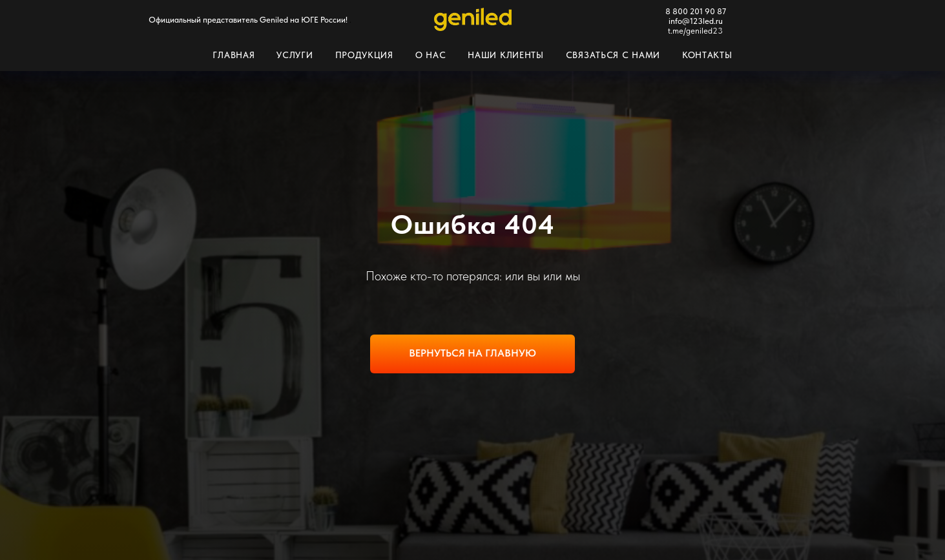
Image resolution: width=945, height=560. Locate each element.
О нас (431, 55)
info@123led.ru (696, 21)
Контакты (707, 55)
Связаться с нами (613, 55)
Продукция (364, 55)
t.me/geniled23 (695, 31)
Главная (234, 55)
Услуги (295, 55)
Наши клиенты (505, 55)
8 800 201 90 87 (696, 11)
